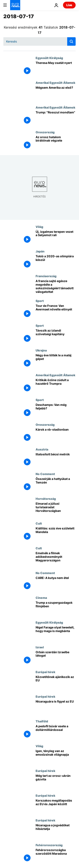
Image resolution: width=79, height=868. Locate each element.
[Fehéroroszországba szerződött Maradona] (56, 856)
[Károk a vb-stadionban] (56, 435)
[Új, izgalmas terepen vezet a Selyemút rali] (56, 237)
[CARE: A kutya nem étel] (56, 583)
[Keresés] (39, 41)
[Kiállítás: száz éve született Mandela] (56, 534)
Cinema (41, 598)
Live (69, 5)
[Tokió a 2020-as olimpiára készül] (56, 262)
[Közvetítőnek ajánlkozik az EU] (56, 683)
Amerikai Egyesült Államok (55, 83)
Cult (39, 523)
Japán (40, 251)
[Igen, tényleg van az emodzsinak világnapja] (56, 757)
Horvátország (46, 499)
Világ (39, 227)
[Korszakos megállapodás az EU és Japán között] (56, 806)
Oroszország (45, 132)
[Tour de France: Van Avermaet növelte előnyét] (56, 311)
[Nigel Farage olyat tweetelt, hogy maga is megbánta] (56, 633)
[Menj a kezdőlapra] (15, 5)
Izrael (40, 647)
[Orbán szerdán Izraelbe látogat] (56, 658)
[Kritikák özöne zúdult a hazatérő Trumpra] (56, 386)
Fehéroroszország (49, 845)
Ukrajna (41, 350)
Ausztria (42, 449)
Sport (40, 301)
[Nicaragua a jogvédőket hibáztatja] (56, 831)
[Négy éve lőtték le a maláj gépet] (56, 361)
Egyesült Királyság (49, 58)
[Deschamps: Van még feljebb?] (56, 410)
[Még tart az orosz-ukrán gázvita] (56, 781)
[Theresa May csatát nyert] (56, 68)
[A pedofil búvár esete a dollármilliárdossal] (56, 732)
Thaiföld (42, 721)
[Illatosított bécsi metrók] (56, 460)
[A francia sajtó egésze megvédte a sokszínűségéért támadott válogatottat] (56, 287)
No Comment (45, 474)
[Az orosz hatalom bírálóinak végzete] (56, 143)
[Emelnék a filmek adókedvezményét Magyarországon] (56, 559)
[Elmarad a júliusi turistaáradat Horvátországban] (56, 509)
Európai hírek (45, 672)
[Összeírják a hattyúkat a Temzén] (56, 484)
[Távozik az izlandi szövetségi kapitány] (56, 336)
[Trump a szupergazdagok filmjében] (56, 608)
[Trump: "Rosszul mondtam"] (56, 118)
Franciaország (46, 276)
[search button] (71, 41)
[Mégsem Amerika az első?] (56, 93)
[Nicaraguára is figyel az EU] (56, 707)
